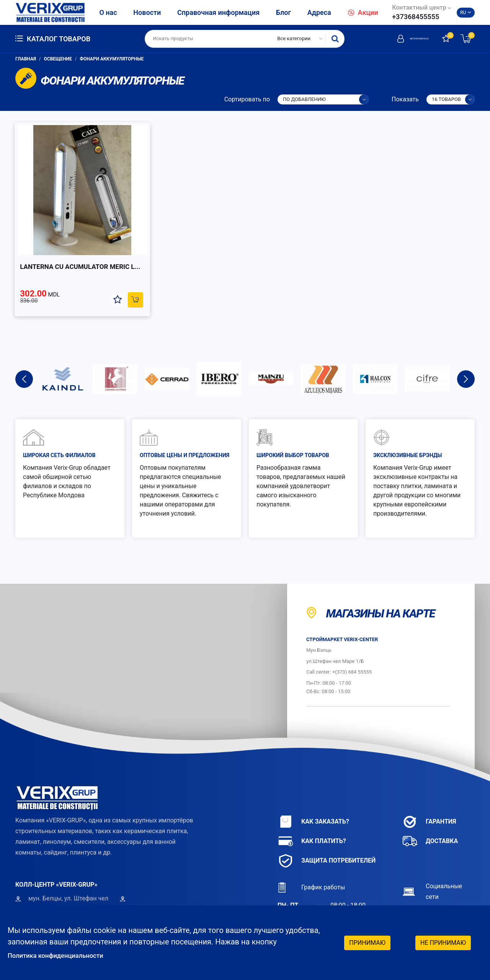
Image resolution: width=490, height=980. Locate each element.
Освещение (58, 59)
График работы (311, 861)
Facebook (426, 888)
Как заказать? (313, 795)
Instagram (427, 903)
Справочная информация (218, 12)
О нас (108, 12)
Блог (283, 12)
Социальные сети (432, 865)
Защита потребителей (327, 834)
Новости (147, 12)
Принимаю (367, 942)
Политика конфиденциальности (65, 955)
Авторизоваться (396, 39)
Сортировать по (247, 99)
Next (466, 352)
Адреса (319, 12)
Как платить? (312, 815)
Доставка (430, 815)
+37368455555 (416, 17)
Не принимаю (443, 942)
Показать (405, 99)
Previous (24, 352)
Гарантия (429, 795)
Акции (363, 12)
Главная (26, 59)
